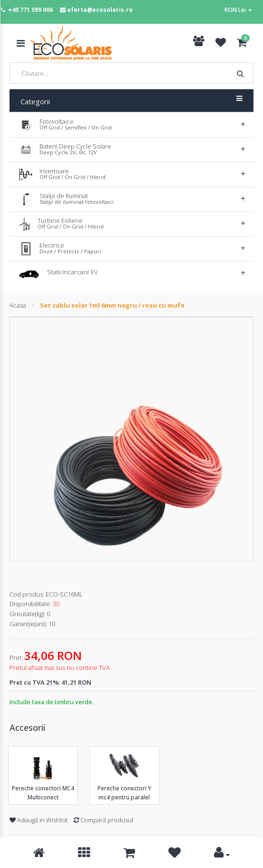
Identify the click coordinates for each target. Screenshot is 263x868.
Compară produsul (103, 820)
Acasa (18, 305)
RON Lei (238, 10)
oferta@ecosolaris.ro (100, 10)
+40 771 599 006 (30, 10)
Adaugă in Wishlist (39, 820)
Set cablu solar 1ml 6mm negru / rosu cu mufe (112, 305)
